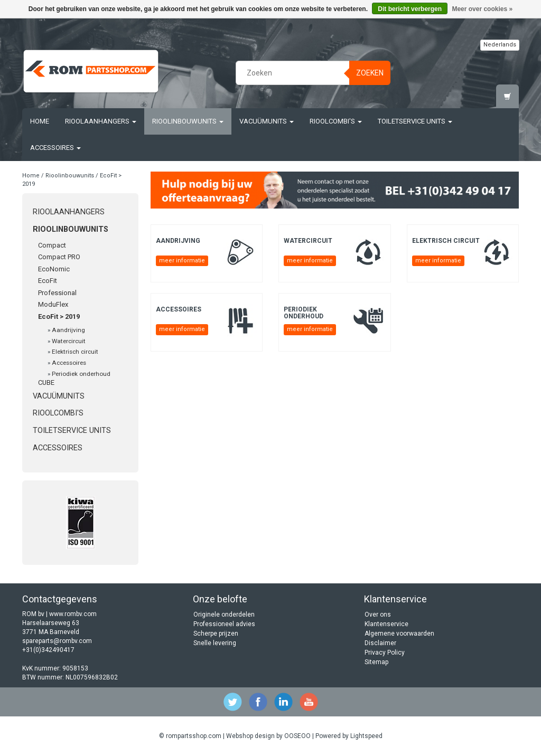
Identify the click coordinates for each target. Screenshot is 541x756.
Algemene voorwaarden (399, 634)
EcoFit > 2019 (59, 316)
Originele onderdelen (224, 615)
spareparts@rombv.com (57, 641)
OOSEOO (297, 736)
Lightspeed (366, 736)
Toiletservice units (415, 121)
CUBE (46, 382)
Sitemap (376, 662)
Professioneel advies (224, 624)
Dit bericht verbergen (410, 9)
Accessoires (55, 148)
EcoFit (48, 281)
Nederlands (500, 45)
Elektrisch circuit (75, 352)
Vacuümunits (267, 121)
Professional (57, 293)
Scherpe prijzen (216, 634)
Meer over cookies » (482, 9)
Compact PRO (59, 257)
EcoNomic (54, 269)
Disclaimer (380, 643)
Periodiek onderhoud (81, 374)
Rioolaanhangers (101, 121)
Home (40, 121)
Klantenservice (386, 624)
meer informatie (182, 261)
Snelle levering (215, 643)
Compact (52, 245)
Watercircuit (69, 341)
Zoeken (370, 73)
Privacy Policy (385, 653)
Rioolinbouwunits (188, 121)
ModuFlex (53, 304)
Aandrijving (68, 330)
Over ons (378, 615)
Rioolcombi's (336, 121)
